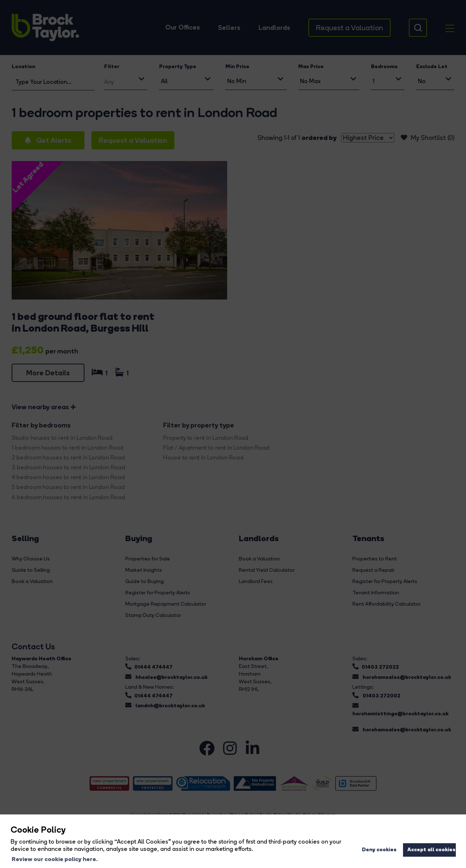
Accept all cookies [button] (431, 849)
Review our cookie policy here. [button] (55, 859)
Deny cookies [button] (379, 849)
